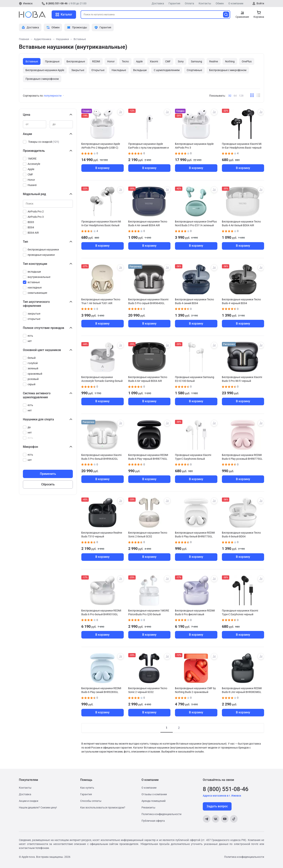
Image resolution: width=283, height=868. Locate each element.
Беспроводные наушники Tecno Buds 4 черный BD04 (241, 301)
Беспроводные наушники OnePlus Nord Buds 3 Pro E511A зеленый (196, 223)
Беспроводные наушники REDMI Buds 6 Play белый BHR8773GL (195, 535)
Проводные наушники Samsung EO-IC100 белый (195, 379)
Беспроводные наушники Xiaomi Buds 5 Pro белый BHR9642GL (101, 457)
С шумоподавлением (167, 70)
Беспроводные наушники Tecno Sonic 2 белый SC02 (148, 535)
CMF (168, 61)
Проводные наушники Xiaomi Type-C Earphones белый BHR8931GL (193, 457)
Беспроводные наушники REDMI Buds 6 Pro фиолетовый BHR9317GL (195, 612)
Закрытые (78, 70)
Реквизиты (148, 808)
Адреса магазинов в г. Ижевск (222, 796)
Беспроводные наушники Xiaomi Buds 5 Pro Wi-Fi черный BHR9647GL (242, 379)
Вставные (32, 61)
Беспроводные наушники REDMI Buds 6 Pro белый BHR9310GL (101, 612)
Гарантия (174, 3)
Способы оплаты (91, 801)
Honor (111, 61)
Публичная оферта (153, 821)
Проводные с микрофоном (42, 79)
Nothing (230, 61)
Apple (139, 61)
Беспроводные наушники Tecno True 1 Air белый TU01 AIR (101, 301)
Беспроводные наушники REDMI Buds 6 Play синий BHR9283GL (101, 690)
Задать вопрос (217, 806)
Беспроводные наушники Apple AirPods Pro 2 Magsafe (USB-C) (101, 146)
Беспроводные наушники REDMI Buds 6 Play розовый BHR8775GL (242, 457)
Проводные (52, 61)
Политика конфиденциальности (161, 814)
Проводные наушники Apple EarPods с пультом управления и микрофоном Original (148, 146)
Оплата (189, 3)
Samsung (196, 61)
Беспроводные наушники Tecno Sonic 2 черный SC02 (148, 690)
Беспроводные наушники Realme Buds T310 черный (102, 535)
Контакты (205, 3)
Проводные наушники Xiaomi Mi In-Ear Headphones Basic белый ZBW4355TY (101, 223)
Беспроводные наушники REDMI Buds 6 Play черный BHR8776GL (148, 457)
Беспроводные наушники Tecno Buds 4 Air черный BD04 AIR (148, 379)
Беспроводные (76, 61)
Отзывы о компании (154, 794)
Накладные (119, 70)
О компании (236, 3)
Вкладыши (140, 70)
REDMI (96, 61)
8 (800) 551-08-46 (57, 3)
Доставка (158, 3)
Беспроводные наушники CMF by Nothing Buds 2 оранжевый (195, 690)
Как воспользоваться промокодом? (103, 808)
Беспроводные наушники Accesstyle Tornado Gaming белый (102, 379)
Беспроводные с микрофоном (228, 70)
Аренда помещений (154, 801)
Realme (214, 61)
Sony (181, 61)
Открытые (98, 70)
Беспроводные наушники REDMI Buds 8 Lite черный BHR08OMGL (242, 690)
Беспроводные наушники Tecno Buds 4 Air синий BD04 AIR (148, 223)
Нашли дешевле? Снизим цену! (38, 808)
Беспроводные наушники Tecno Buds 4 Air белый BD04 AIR (241, 223)
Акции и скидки (29, 801)
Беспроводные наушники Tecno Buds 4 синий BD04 (194, 301)
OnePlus (247, 61)
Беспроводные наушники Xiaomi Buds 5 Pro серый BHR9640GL (148, 301)
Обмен (220, 3)
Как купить (87, 788)
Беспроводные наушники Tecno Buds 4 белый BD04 (241, 535)
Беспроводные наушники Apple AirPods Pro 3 (194, 146)
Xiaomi (154, 61)
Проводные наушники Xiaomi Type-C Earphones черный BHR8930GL (240, 612)
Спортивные (194, 70)
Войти (260, 3)
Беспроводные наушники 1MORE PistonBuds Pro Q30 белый (149, 612)
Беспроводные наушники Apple (45, 70)
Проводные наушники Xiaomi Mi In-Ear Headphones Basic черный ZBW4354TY (242, 146)
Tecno (125, 61)
